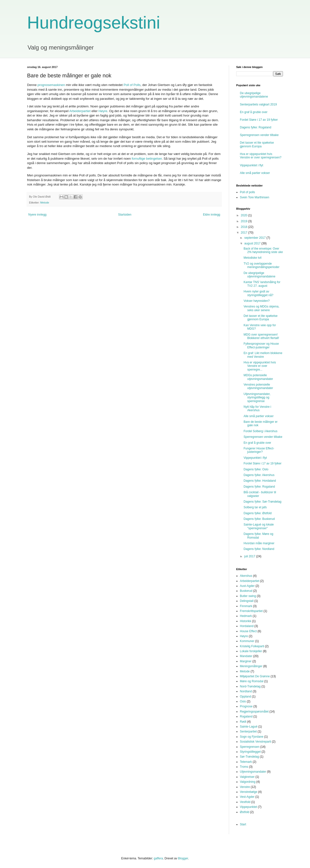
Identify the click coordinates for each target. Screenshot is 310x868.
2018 (245, 227)
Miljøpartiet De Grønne (255, 676)
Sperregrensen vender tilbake (259, 135)
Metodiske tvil (253, 258)
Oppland (245, 697)
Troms (244, 767)
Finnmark (246, 606)
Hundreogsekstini (94, 23)
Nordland (246, 691)
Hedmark (246, 616)
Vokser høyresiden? (257, 301)
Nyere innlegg (37, 215)
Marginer (246, 661)
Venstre (245, 787)
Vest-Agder (247, 797)
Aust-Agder (247, 586)
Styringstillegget (250, 752)
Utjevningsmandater (253, 772)
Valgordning (248, 782)
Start (243, 824)
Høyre (103, 111)
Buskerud (246, 591)
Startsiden (125, 215)
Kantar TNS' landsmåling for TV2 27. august (262, 284)
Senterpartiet (248, 732)
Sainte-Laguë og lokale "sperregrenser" (259, 526)
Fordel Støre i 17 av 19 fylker (259, 120)
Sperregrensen (250, 747)
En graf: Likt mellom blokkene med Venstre (263, 355)
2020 (245, 215)
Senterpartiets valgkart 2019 (258, 104)
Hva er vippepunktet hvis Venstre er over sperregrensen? (261, 156)
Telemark (246, 762)
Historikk (246, 621)
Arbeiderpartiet (80, 111)
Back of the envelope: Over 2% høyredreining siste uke (263, 250)
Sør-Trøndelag (249, 757)
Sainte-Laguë (249, 727)
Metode (45, 203)
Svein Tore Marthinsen (255, 197)
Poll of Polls (132, 85)
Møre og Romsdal (252, 681)
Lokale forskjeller (251, 651)
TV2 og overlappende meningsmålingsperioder (262, 265)
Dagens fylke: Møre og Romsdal (258, 536)
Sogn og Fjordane (252, 737)
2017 (245, 233)
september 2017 (255, 238)
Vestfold (245, 802)
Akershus (246, 576)
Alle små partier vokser (255, 173)
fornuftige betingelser (147, 159)
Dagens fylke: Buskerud (259, 519)
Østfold (245, 812)
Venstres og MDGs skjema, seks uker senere (261, 308)
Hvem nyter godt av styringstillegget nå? (258, 293)
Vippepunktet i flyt (252, 165)
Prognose (246, 706)
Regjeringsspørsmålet (254, 712)
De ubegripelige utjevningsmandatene (254, 95)
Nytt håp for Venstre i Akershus (257, 408)
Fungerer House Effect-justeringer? (259, 450)
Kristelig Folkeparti (252, 646)
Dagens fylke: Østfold (258, 513)
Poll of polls (247, 192)
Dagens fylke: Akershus (259, 475)
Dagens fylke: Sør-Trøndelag (263, 502)
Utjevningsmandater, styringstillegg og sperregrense (257, 398)
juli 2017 (250, 556)
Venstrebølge (249, 792)
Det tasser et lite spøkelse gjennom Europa (257, 144)
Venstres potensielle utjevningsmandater (258, 386)
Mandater (246, 656)
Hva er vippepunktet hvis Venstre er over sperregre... (260, 366)
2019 (245, 221)
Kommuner (247, 641)
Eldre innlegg (212, 215)
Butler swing (248, 596)
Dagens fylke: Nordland (259, 549)
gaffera (158, 858)
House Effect (248, 631)
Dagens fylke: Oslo (256, 469)
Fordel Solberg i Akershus (260, 431)
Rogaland (246, 716)
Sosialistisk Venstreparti (256, 742)
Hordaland (247, 626)
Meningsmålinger (251, 666)
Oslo (243, 701)
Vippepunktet (248, 807)
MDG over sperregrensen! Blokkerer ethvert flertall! (261, 336)
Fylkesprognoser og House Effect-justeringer (261, 345)
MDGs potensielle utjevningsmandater (258, 377)
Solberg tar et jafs (255, 507)
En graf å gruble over (254, 112)
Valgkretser (247, 777)
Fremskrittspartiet (251, 611)
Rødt (243, 722)
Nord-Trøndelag (250, 686)
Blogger (183, 858)
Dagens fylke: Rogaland (256, 127)
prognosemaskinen (51, 85)
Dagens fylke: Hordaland (260, 481)
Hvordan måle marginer (259, 543)
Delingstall (247, 601)
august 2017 (253, 243)
